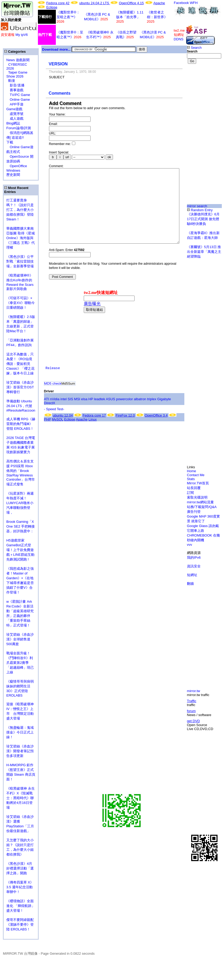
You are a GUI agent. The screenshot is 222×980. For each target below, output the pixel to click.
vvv (190, 545)
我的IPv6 (194, 557)
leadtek (100, 415)
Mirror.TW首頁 (198, 483)
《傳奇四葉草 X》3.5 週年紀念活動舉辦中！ (20, 887)
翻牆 (190, 584)
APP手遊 (15, 104)
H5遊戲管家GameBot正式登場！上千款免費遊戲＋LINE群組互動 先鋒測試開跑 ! (20, 550)
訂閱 (190, 493)
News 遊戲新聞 (18, 60)
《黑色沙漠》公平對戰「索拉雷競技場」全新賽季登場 (20, 261)
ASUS (110, 415)
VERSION (58, 64)
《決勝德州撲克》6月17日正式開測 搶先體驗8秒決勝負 (203, 219)
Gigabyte (164, 415)
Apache (159, 3)
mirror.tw (194, 691)
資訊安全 (194, 566)
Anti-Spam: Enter (67, 266)
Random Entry (200, 210)
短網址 (192, 575)
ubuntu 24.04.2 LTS (95, 3)
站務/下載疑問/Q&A (202, 507)
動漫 (12, 81)
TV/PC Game (18, 95)
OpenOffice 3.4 (156, 431)
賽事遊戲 (15, 90)
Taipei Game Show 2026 (17, 74)
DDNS (179, 39)
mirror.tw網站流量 (200, 502)
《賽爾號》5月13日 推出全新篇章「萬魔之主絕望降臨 (204, 252)
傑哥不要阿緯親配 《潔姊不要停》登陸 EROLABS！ (20, 925)
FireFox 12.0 (125, 431)
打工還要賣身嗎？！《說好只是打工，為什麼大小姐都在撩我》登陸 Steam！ (20, 210)
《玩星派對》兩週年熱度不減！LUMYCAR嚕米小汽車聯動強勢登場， (20, 503)
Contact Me (196, 475)
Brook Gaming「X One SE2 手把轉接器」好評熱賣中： (21, 526)
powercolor (125, 415)
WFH (194, 3)
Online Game (18, 100)
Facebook (181, 3)
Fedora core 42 (58, 3)
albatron (140, 415)
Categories (15, 52)
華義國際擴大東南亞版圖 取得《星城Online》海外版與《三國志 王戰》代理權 (21, 238)
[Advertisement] (204, 89)
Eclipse (52, 7)
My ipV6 (22, 35)
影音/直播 (15, 85)
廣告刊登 (194, 512)
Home (192, 471)
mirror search (197, 206)
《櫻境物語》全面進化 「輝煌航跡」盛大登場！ (21, 906)
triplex (152, 415)
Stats (191, 479)
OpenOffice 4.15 (131, 3)
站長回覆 (194, 488)
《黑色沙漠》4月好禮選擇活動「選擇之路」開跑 (20, 868)
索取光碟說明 (197, 497)
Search (194, 48)
